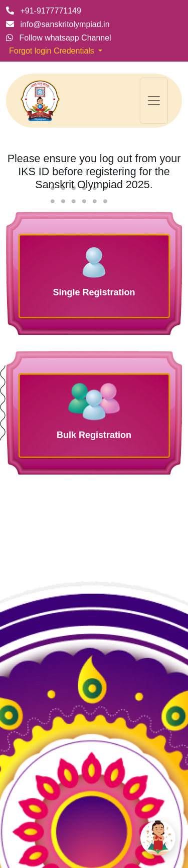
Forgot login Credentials (53, 51)
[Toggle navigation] (154, 101)
